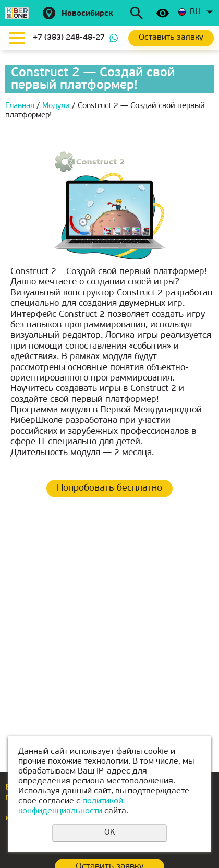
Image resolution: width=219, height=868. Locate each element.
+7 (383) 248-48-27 (69, 38)
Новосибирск (87, 14)
